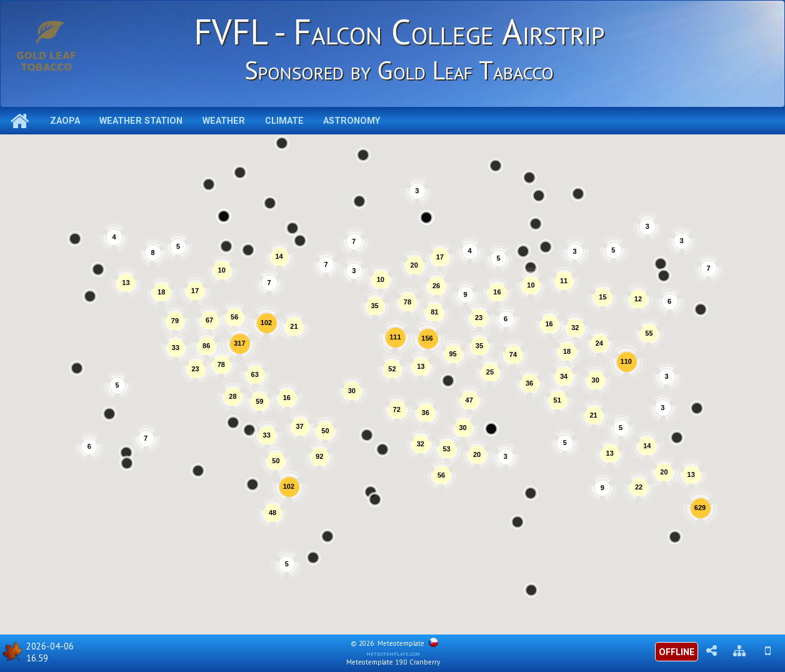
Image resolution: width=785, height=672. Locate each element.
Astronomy (352, 121)
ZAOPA (65, 121)
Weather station (141, 121)
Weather (224, 121)
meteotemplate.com (393, 653)
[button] (313, 558)
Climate (284, 121)
